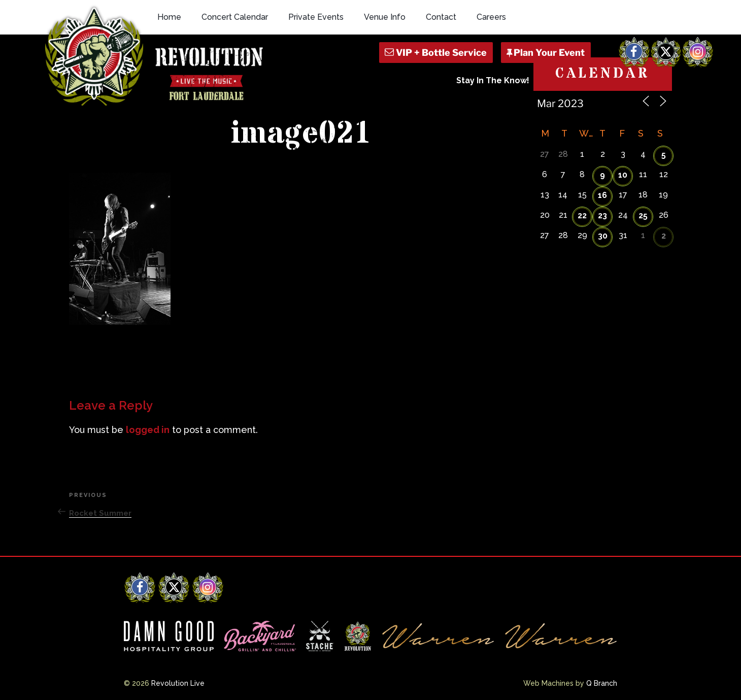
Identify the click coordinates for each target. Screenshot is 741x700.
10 (623, 175)
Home (169, 17)
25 (643, 215)
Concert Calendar (235, 17)
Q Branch (602, 683)
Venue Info (385, 17)
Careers (491, 17)
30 (603, 236)
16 (602, 195)
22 (582, 215)
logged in (148, 430)
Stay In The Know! (493, 80)
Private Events (316, 17)
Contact (441, 17)
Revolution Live (178, 683)
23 (602, 215)
